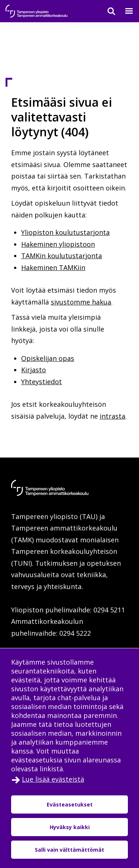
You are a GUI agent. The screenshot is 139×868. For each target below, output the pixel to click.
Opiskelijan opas (48, 358)
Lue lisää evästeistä (53, 779)
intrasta (112, 416)
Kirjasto (34, 370)
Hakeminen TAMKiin (53, 267)
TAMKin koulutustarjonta (62, 256)
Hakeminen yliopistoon (58, 244)
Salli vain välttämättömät (69, 850)
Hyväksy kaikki (70, 827)
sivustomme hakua (81, 302)
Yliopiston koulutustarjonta (65, 232)
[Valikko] (125, 11)
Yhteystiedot (42, 382)
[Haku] (107, 11)
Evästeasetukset (70, 804)
